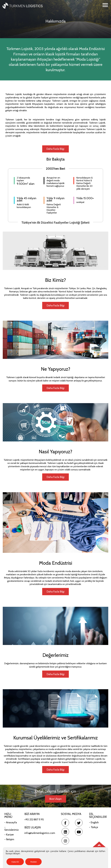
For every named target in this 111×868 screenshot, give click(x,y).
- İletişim (9, 840)
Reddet (33, 862)
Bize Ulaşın (55, 800)
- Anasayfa (11, 823)
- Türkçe (94, 828)
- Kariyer (9, 835)
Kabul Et (15, 862)
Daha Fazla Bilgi (55, 149)
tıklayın (16, 853)
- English (94, 823)
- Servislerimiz (11, 829)
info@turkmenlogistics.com (40, 834)
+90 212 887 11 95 (34, 820)
